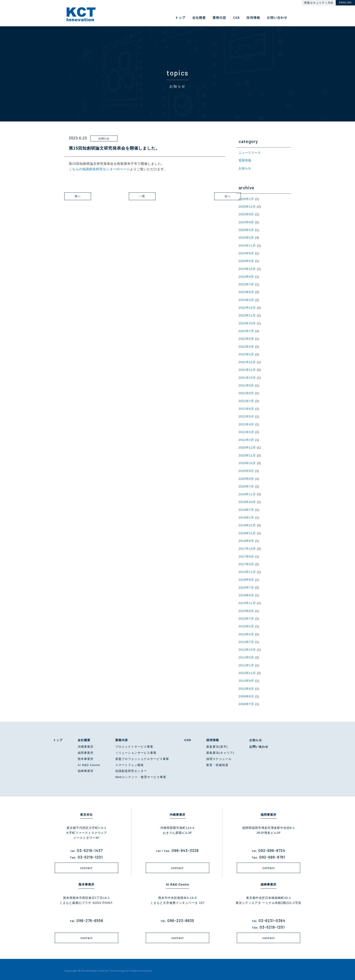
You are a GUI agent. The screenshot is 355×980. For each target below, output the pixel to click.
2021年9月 (246, 384)
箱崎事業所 (86, 768)
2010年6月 (246, 685)
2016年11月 (247, 570)
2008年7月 (246, 701)
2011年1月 (246, 662)
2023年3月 (246, 299)
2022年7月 (246, 330)
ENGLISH (345, 2)
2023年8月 (246, 276)
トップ (58, 737)
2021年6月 (246, 407)
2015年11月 (247, 600)
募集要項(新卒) (217, 743)
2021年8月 (246, 392)
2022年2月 (246, 353)
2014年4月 (246, 632)
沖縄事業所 (86, 743)
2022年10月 (247, 322)
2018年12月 (247, 523)
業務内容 (122, 737)
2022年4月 (246, 346)
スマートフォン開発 (130, 762)
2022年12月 (247, 307)
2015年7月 (246, 616)
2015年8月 (246, 608)
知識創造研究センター (131, 768)
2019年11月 (247, 492)
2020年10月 (247, 461)
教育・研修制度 (217, 762)
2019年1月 (246, 515)
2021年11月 (247, 369)
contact (86, 865)
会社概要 (84, 737)
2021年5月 (246, 415)
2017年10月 (247, 547)
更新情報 (245, 160)
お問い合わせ (259, 743)
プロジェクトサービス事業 (134, 743)
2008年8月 (246, 693)
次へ (205, 196)
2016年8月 (246, 577)
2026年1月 (246, 199)
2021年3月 (246, 431)
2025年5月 (246, 230)
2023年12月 (247, 268)
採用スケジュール (219, 756)
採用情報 (213, 737)
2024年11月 (247, 245)
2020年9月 (246, 469)
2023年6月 (246, 291)
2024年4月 (246, 261)
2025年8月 (246, 222)
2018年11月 (247, 531)
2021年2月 (246, 438)
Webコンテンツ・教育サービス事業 (141, 774)
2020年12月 (247, 446)
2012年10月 (247, 647)
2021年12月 (247, 361)
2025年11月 (247, 206)
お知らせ (245, 168)
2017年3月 (246, 562)
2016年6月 (246, 593)
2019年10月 (247, 500)
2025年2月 (246, 237)
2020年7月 (246, 485)
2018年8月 (246, 539)
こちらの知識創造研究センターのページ (99, 169)
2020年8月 (246, 477)
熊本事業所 (86, 756)
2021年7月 (246, 400)
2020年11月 (247, 454)
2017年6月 (246, 554)
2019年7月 (246, 508)
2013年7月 (246, 639)
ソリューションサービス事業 (136, 750)
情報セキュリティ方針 (319, 3)
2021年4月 (246, 423)
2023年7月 (246, 284)
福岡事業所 (86, 750)
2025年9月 (246, 214)
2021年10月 (247, 376)
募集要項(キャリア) (220, 750)
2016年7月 (246, 585)
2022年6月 (246, 338)
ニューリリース (250, 153)
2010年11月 (247, 670)
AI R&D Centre (89, 762)
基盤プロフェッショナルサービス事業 (142, 756)
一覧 (149, 196)
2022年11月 (247, 315)
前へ (85, 196)
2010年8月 (246, 678)
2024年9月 (246, 253)
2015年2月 (246, 624)
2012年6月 (246, 655)
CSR (188, 737)
